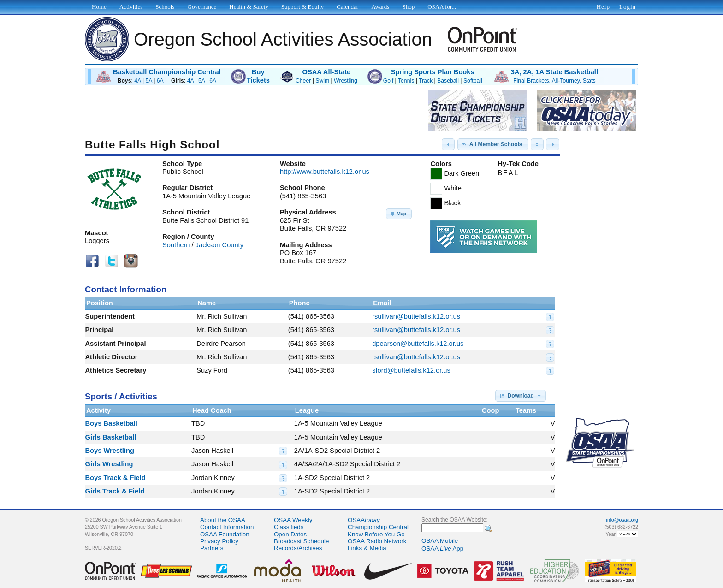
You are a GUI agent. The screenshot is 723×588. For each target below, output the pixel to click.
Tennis (406, 81)
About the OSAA (223, 520)
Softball (473, 81)
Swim (322, 81)
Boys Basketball (111, 423)
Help (603, 7)
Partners (212, 548)
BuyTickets (258, 76)
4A (137, 81)
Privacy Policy (219, 541)
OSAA (364, 520)
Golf (388, 81)
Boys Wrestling (110, 451)
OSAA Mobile (440, 541)
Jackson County (219, 245)
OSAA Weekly (293, 520)
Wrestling (346, 81)
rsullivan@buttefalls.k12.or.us (416, 316)
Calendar (347, 7)
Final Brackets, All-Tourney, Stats (554, 81)
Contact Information (227, 527)
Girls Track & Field (115, 491)
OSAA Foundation (225, 534)
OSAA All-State (326, 72)
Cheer (303, 81)
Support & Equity (302, 7)
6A (160, 81)
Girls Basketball (111, 437)
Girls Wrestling (109, 464)
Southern (176, 245)
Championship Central (378, 527)
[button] (448, 144)
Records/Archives (298, 548)
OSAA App (442, 549)
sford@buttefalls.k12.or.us (411, 370)
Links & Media (367, 548)
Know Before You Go (376, 534)
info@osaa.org (622, 520)
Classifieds (289, 527)
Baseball (448, 81)
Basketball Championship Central (167, 72)
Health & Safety (249, 7)
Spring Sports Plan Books (433, 72)
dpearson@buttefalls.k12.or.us (418, 344)
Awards (380, 7)
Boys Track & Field (116, 478)
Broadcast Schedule (301, 541)
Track (426, 81)
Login (628, 7)
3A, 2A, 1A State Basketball (554, 72)
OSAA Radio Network (377, 541)
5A (149, 81)
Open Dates (290, 534)
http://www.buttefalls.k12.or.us (325, 172)
